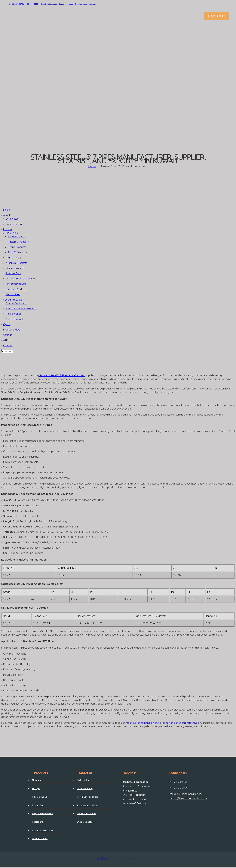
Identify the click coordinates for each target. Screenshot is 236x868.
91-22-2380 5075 (178, 782)
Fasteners (38, 822)
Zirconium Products (88, 805)
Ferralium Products (87, 797)
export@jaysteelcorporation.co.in (188, 798)
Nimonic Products (87, 813)
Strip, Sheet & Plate (43, 813)
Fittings (36, 788)
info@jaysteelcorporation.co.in (142, 723)
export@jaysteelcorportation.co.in (182, 723)
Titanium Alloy (85, 788)
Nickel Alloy (83, 780)
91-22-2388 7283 (178, 788)
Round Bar (38, 805)
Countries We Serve (43, 830)
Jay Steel (102, 858)
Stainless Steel (85, 822)
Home (92, 166)
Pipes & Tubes (39, 797)
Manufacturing (40, 838)
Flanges (36, 780)
